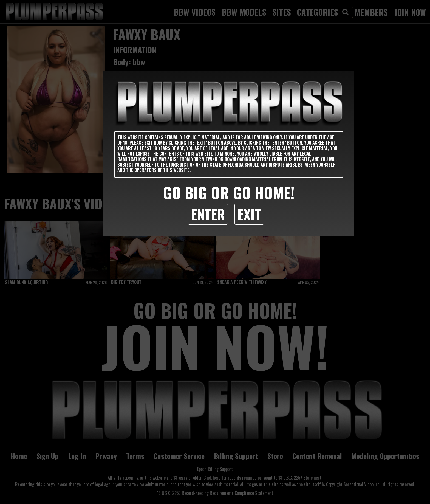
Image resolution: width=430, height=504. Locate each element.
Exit (249, 214)
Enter (208, 214)
